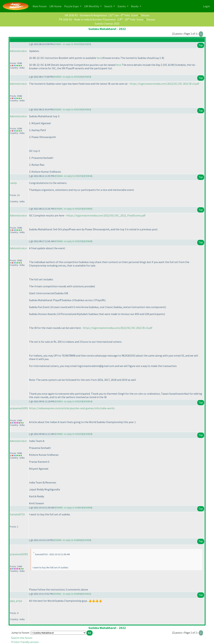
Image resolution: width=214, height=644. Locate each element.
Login (206, 6)
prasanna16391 (19, 408)
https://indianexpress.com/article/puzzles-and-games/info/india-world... (72, 408)
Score (134, 15)
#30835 (87, 44)
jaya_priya (16, 601)
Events (122, 6)
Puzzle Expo (72, 6)
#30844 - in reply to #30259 (69, 176)
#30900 (87, 540)
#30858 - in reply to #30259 (69, 434)
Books (135, 6)
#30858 (88, 434)
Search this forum (22, 638)
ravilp (13, 183)
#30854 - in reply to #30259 (69, 401)
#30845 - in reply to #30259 (69, 209)
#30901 (87, 594)
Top (201, 45)
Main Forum (40, 6)
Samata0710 (17, 514)
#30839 (87, 77)
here (99, 58)
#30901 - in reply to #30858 (68, 594)
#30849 (88, 241)
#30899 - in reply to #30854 (69, 508)
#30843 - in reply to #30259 (68, 109)
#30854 (88, 401)
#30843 (87, 109)
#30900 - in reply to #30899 (68, 540)
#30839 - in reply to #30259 (68, 77)
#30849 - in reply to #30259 (69, 241)
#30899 (88, 508)
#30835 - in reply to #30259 (68, 44)
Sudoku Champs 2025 (107, 24)
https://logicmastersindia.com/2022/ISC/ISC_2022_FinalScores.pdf (106, 215)
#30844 (88, 176)
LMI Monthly (92, 6)
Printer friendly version (25, 642)
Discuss (145, 15)
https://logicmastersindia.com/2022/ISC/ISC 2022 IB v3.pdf (164, 84)
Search (109, 6)
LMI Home (56, 6)
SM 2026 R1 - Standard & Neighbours (86, 15)
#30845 (88, 209)
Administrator (18, 51)
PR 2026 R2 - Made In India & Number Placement (87, 19)
